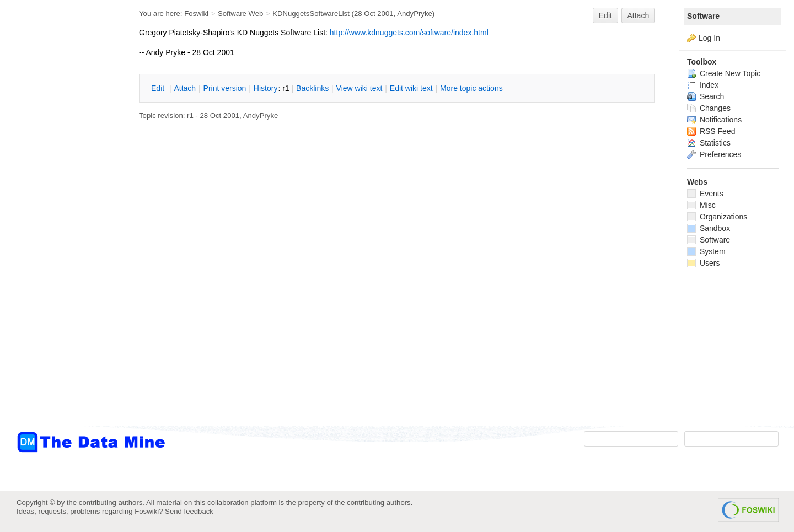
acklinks (312, 88)
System (706, 251)
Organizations (717, 217)
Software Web (240, 14)
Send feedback (189, 511)
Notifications (714, 120)
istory (266, 88)
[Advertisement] (61, 222)
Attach (639, 15)
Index (703, 85)
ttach (185, 88)
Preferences (714, 154)
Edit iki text (411, 88)
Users (703, 263)
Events (705, 194)
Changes (709, 108)
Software (703, 16)
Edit (605, 15)
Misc (701, 205)
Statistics (709, 143)
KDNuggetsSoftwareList (311, 14)
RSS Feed (711, 131)
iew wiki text (360, 88)
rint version (225, 88)
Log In (709, 38)
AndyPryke (415, 14)
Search (706, 96)
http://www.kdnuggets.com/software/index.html (409, 33)
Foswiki (196, 14)
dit (159, 88)
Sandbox (709, 228)
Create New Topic (724, 73)
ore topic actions (471, 88)
